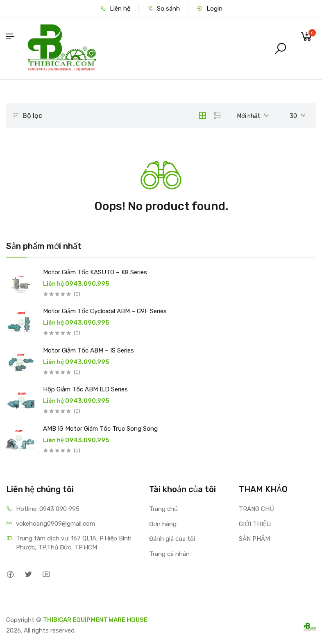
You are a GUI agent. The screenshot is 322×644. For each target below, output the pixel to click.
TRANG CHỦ (256, 509)
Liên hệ (115, 9)
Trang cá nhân (169, 554)
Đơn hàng (163, 524)
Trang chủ (163, 509)
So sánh (163, 9)
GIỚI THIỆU (255, 524)
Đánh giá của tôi (172, 539)
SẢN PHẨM (254, 539)
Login (210, 9)
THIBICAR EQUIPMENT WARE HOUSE (95, 620)
